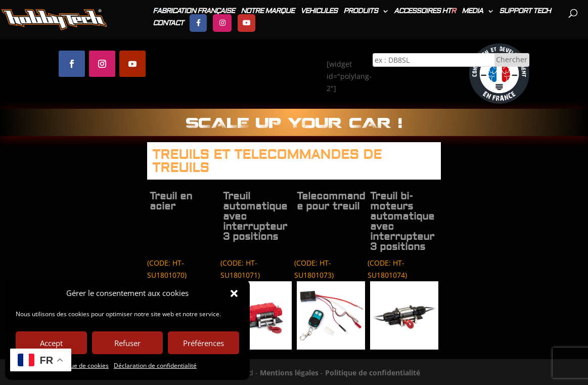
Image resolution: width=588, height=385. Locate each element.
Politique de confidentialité (373, 373)
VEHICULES (319, 12)
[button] (234, 293)
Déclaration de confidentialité (155, 366)
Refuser (127, 343)
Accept (51, 343)
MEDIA (472, 12)
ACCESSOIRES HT (425, 12)
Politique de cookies (81, 366)
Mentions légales (289, 373)
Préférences (203, 343)
